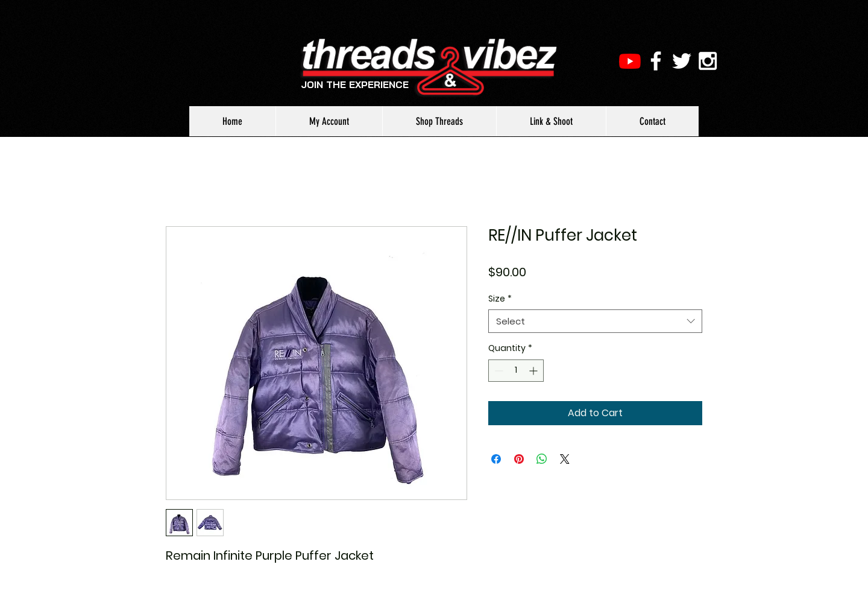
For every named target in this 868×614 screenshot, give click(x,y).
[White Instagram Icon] (708, 61)
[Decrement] (498, 371)
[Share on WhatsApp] (542, 459)
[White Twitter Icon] (682, 61)
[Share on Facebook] (496, 459)
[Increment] (534, 371)
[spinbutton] (516, 371)
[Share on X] (565, 459)
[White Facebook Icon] (656, 61)
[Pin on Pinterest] (519, 459)
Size (500, 299)
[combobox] (595, 321)
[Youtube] (630, 61)
